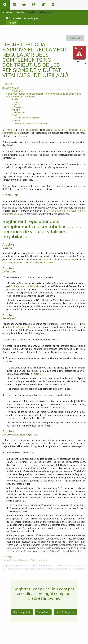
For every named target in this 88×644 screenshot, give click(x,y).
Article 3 (16, 98)
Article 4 (16, 103)
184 (77, 312)
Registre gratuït (22, 600)
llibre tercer (32, 118)
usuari (53, 5)
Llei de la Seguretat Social (22, 315)
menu (14, 5)
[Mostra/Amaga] (11, 76)
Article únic (17, 79)
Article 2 (16, 92)
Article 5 (16, 108)
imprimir (34, 5)
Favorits (24, 5)
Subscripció (43, 600)
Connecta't (74, 26)
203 (83, 312)
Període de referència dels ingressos (31, 111)
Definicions (19, 95)
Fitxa (79, 50)
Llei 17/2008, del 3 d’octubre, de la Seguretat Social (44, 249)
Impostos (43, 5)
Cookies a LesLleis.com (40, 11)
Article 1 (16, 87)
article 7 (38, 362)
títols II (11, 118)
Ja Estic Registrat (65, 600)
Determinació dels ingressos (27, 106)
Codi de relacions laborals (25, 274)
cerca (5, 5)
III (19, 118)
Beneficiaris (19, 100)
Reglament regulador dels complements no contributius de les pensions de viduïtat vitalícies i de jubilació (43, 83)
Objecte (18, 90)
